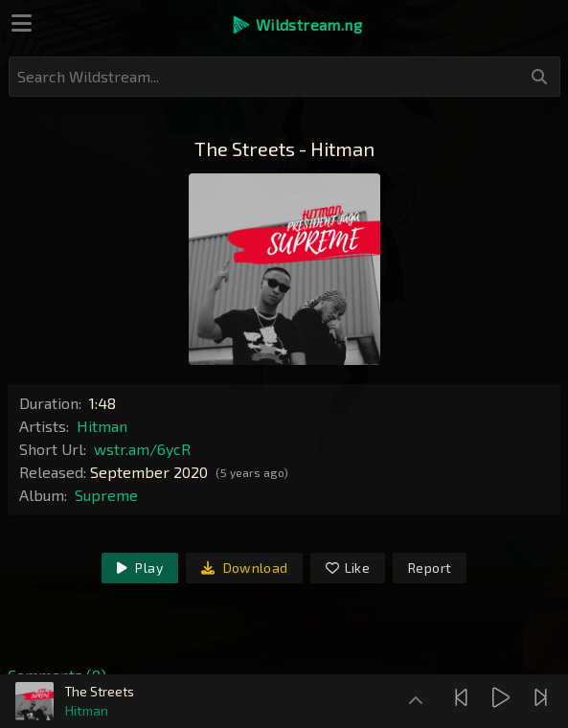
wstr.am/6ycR (142, 449)
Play (140, 568)
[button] (296, 25)
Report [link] (430, 568)
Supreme (106, 495)
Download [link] (245, 568)
